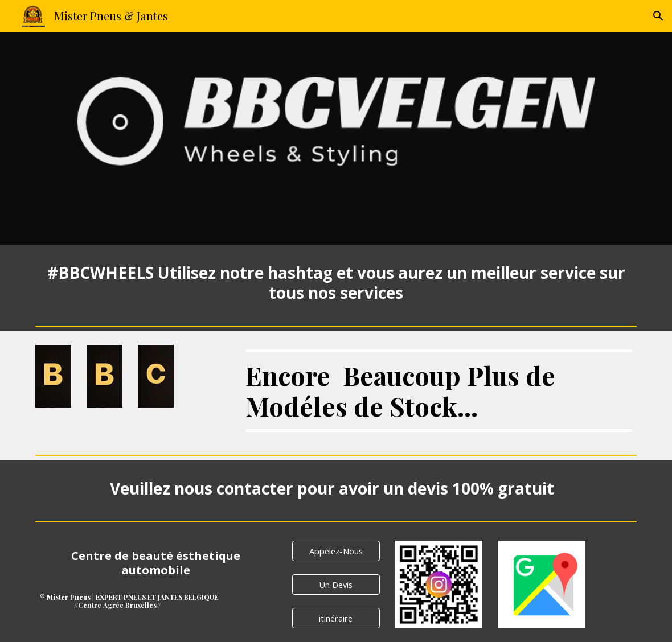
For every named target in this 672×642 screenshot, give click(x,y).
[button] (658, 16)
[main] (336, 283)
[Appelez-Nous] (336, 551)
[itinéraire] (336, 618)
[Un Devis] (336, 584)
